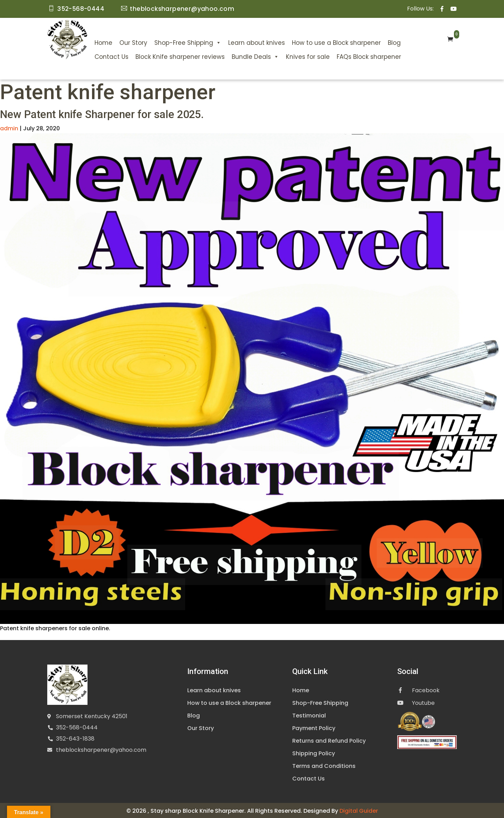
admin (9, 127)
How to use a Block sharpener (336, 42)
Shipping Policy (314, 752)
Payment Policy (314, 727)
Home (103, 42)
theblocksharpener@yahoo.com (101, 749)
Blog (394, 42)
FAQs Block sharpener (369, 56)
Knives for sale (308, 56)
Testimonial (309, 714)
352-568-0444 (77, 727)
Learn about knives (257, 42)
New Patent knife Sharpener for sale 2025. (106, 114)
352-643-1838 (75, 738)
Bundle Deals (255, 56)
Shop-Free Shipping (188, 42)
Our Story (133, 42)
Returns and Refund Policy (329, 740)
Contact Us (111, 56)
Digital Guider (359, 810)
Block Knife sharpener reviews (180, 56)
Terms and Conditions (324, 765)
